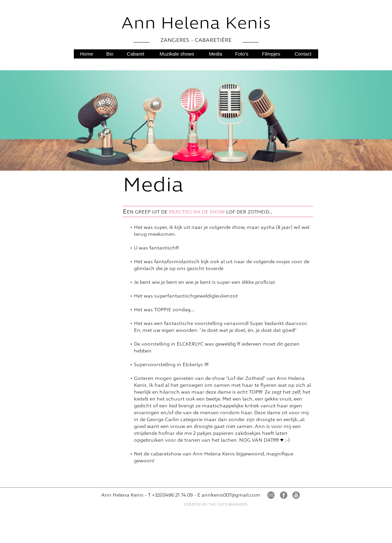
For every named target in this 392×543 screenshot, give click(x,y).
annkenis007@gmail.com (231, 495)
